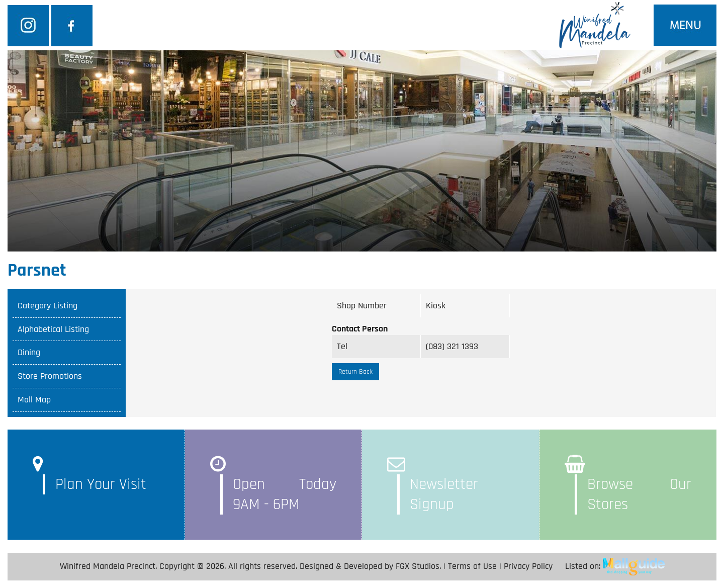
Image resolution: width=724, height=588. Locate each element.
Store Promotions (50, 376)
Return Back (355, 372)
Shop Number (362, 306)
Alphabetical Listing (53, 329)
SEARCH (532, 136)
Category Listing (48, 306)
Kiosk (436, 306)
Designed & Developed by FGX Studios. (370, 566)
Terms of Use (472, 566)
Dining (29, 352)
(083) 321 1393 (452, 346)
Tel (342, 346)
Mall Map (34, 400)
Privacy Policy (528, 566)
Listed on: (615, 566)
